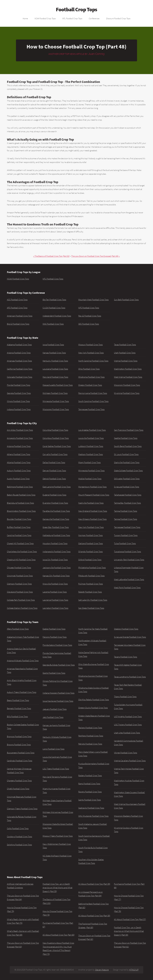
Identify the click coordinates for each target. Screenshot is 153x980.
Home (25, 18)
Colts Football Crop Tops (18, 828)
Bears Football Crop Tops (18, 700)
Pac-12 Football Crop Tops (90, 316)
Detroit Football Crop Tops (54, 479)
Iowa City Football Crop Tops (55, 560)
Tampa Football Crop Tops (126, 511)
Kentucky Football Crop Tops (55, 361)
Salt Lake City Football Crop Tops (93, 600)
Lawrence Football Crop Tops (55, 600)
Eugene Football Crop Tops (54, 495)
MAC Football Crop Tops (53, 324)
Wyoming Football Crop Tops (127, 393)
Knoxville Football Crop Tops (55, 584)
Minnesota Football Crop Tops (56, 401)
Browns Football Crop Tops (19, 745)
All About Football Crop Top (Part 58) (94, 916)
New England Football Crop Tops (93, 511)
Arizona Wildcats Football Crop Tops (23, 661)
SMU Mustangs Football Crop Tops (93, 816)
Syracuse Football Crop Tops (127, 487)
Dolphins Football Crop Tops (19, 845)
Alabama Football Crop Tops (19, 345)
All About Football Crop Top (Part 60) (59, 935)
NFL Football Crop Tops (72, 18)
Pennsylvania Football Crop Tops (93, 393)
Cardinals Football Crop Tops (20, 761)
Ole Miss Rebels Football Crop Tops (94, 700)
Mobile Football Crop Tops (90, 479)
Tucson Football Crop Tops (126, 535)
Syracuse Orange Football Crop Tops (130, 637)
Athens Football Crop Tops (19, 454)
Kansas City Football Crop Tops (56, 576)
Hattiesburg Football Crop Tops (56, 535)
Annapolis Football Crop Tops (20, 438)
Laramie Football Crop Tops (55, 592)
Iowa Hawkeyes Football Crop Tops (58, 701)
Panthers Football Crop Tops (91, 736)
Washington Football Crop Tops (128, 369)
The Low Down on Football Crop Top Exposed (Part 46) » (95, 256)
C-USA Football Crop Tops (54, 308)
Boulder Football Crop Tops (19, 519)
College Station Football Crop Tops (22, 608)
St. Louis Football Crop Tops (126, 454)
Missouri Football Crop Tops (90, 345)
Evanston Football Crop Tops (55, 503)
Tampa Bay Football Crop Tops (127, 503)
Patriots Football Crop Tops (90, 744)
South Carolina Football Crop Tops (93, 401)
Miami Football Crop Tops (89, 462)
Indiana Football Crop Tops (19, 409)
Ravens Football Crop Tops (90, 792)
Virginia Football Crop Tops (126, 361)
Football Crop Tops (76, 9)
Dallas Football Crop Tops (54, 462)
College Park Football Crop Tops (21, 600)
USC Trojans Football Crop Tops (128, 725)
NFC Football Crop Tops (89, 308)
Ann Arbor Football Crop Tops (20, 430)
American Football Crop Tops (20, 316)
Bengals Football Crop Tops (19, 708)
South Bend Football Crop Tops (128, 446)
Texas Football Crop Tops (125, 345)
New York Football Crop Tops (91, 353)
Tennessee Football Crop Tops (91, 409)
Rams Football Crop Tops (89, 784)
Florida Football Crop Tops (19, 385)
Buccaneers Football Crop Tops (21, 753)
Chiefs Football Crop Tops (18, 789)
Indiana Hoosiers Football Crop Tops (59, 693)
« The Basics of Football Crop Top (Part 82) (51, 256)
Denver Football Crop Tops (54, 471)
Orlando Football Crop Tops (90, 552)
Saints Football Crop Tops (90, 800)
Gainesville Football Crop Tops (56, 519)
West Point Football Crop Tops (127, 588)
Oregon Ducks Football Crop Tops (93, 708)
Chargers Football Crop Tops (19, 781)
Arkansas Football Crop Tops (19, 361)
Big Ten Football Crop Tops (54, 300)
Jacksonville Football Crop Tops (57, 568)
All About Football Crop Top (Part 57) (130, 919)
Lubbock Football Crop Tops (91, 446)
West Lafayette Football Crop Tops (129, 579)
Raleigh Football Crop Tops (90, 592)
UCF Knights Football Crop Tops (128, 717)
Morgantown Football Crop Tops (92, 487)
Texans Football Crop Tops (126, 657)
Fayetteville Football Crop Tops (56, 511)
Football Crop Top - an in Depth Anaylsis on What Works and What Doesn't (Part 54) (129, 931)
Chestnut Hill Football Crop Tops (21, 560)
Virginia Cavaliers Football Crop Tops (130, 761)
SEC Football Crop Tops (89, 324)
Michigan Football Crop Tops (55, 393)
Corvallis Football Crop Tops (55, 454)
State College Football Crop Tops (128, 471)
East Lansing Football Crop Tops (57, 487)
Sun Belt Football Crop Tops (126, 300)
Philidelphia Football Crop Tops (92, 568)
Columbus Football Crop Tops (56, 438)
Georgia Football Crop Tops (19, 393)
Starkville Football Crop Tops (127, 462)
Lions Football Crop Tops (54, 749)
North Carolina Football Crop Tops (93, 361)
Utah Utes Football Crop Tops (127, 733)
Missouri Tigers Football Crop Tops (58, 836)
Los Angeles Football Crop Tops (92, 430)
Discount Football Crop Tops (118, 18)
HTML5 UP (134, 970)
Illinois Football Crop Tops (18, 401)
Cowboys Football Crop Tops (20, 837)
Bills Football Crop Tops (17, 717)
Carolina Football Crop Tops (19, 535)
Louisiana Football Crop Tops (55, 369)
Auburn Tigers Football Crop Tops (22, 692)
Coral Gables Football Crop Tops (57, 446)
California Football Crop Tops (20, 369)
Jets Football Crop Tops (53, 717)
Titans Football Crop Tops (125, 697)
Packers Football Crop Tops (90, 728)
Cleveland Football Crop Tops (20, 592)
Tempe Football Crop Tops (126, 519)
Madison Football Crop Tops (91, 454)
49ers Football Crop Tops (18, 629)
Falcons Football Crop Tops (55, 637)
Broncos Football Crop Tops (19, 736)
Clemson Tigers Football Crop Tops (22, 809)
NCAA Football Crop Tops (45, 18)
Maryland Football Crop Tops (55, 377)
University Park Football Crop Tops (129, 560)
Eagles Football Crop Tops (54, 629)
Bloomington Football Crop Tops (21, 511)
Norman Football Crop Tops (90, 535)
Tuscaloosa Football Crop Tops (127, 552)
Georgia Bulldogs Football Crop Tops (59, 665)
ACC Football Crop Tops (17, 300)
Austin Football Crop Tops (18, 479)
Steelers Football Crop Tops (126, 629)
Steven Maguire (102, 970)
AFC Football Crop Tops (17, 308)
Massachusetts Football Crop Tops (58, 385)
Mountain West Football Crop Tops (93, 300)
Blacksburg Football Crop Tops (20, 503)
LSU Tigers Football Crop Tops (56, 769)
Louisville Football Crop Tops (91, 438)
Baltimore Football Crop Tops (20, 487)
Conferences (94, 18)
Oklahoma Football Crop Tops (91, 377)
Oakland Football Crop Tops (91, 543)
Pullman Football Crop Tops (91, 584)
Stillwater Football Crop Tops (127, 479)
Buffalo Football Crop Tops (19, 527)
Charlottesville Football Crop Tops (22, 552)
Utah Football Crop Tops (125, 353)
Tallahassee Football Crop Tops (128, 495)
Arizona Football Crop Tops (19, 353)
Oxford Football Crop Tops (90, 560)
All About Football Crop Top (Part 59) (94, 884)
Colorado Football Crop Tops (20, 377)
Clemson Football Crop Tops (19, 584)
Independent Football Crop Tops (57, 316)
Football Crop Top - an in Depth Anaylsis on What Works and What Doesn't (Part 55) (58, 888)
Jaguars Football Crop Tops (55, 709)
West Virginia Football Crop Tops (128, 377)
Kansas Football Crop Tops (54, 353)
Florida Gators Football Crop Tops (57, 645)
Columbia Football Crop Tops (55, 430)
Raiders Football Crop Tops (90, 776)
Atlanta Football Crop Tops (19, 462)
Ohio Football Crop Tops (89, 369)
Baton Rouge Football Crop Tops (21, 495)
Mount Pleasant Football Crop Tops (94, 495)
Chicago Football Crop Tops (19, 568)
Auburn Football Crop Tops (19, 471)
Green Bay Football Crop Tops (56, 527)
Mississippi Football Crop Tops (56, 409)
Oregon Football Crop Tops (90, 385)
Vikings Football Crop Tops (126, 753)
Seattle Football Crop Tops (126, 438)
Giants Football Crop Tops (54, 673)
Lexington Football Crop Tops (55, 608)
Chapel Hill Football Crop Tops (20, 543)
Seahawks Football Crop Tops (91, 808)
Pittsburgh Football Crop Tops (91, 576)
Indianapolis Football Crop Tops (57, 552)
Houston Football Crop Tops (55, 543)
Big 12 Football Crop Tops (18, 324)
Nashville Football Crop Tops (91, 503)
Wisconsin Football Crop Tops (127, 385)
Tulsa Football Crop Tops (125, 543)
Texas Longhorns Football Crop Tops (130, 677)
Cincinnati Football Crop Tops (20, 576)
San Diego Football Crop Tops (91, 608)
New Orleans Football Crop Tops (92, 519)
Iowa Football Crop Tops (53, 345)
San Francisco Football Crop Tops (129, 430)
